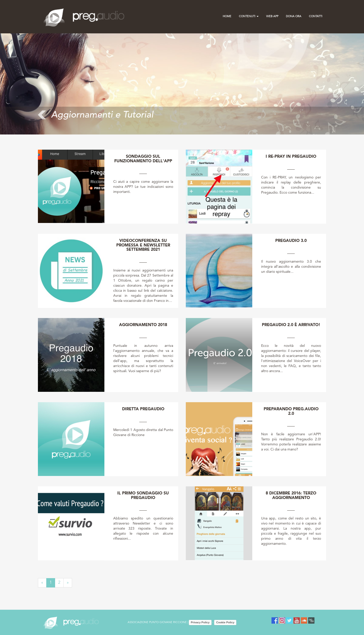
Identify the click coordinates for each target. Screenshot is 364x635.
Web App (272, 17)
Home (227, 17)
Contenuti (249, 17)
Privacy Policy (200, 622)
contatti (316, 17)
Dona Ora (294, 17)
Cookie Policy (225, 622)
